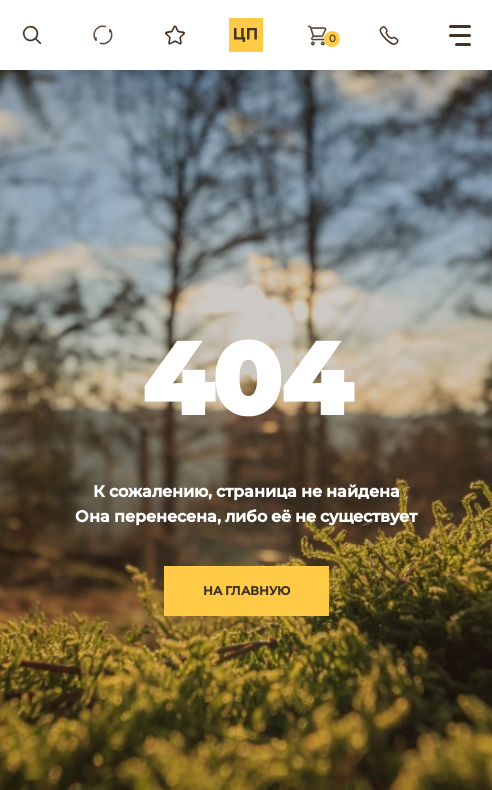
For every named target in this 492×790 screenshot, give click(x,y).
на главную (246, 590)
